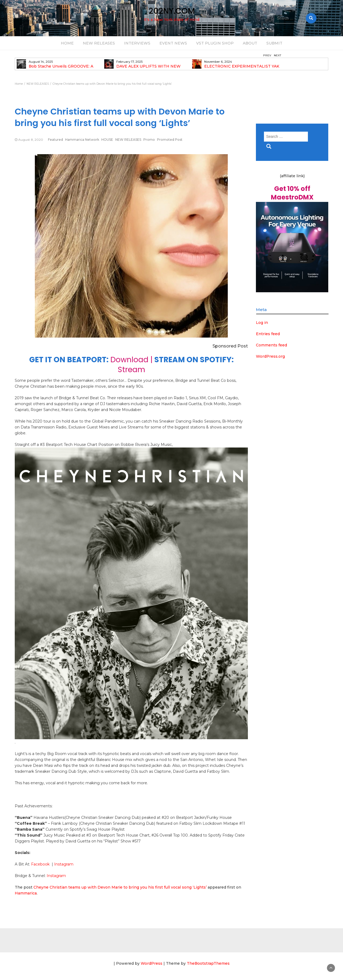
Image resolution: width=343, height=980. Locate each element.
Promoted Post (170, 140)
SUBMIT (274, 43)
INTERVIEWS (137, 43)
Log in (262, 323)
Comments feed (271, 345)
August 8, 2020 (31, 140)
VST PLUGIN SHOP (215, 43)
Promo (149, 140)
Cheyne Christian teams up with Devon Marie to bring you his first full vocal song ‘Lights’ (120, 887)
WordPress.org (270, 356)
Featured (55, 140)
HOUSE (107, 140)
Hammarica (26, 893)
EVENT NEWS (173, 43)
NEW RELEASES (99, 43)
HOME (67, 43)
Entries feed (268, 334)
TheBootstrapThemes (208, 963)
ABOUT (250, 43)
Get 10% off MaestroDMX (292, 193)
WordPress (152, 963)
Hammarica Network (82, 140)
